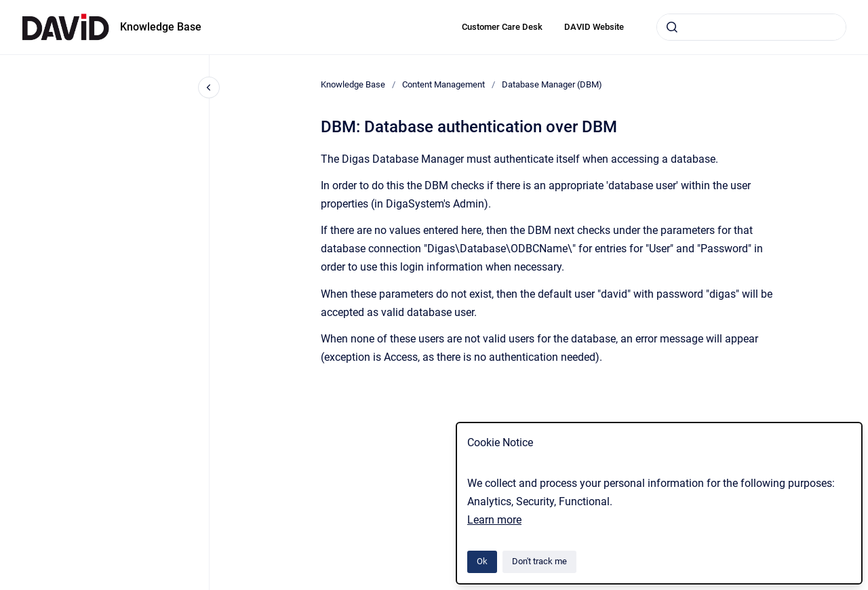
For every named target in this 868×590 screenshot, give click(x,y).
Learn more (494, 520)
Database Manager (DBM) (552, 84)
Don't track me (539, 561)
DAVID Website (594, 27)
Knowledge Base (161, 27)
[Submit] (672, 27)
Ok (482, 561)
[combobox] (751, 27)
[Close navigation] (209, 87)
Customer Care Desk (502, 27)
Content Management (443, 84)
